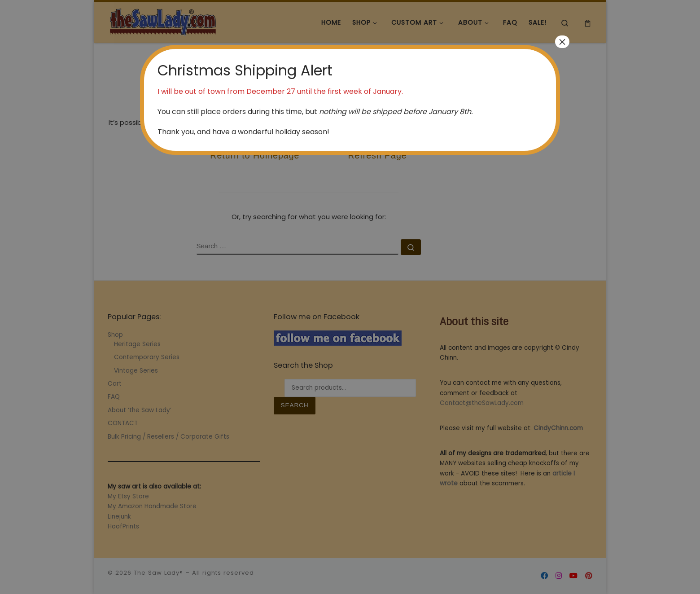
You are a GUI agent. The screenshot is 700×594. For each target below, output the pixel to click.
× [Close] (562, 42)
